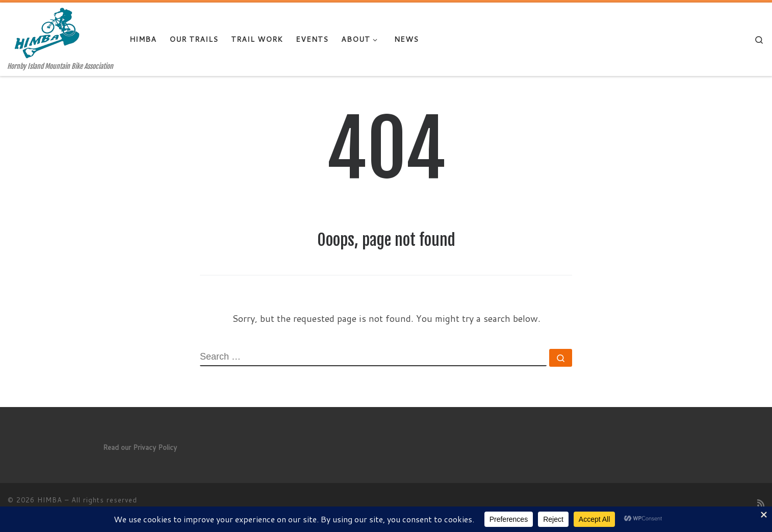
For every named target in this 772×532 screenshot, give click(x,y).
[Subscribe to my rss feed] (761, 503)
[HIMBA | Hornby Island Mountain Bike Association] (50, 32)
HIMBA (50, 500)
